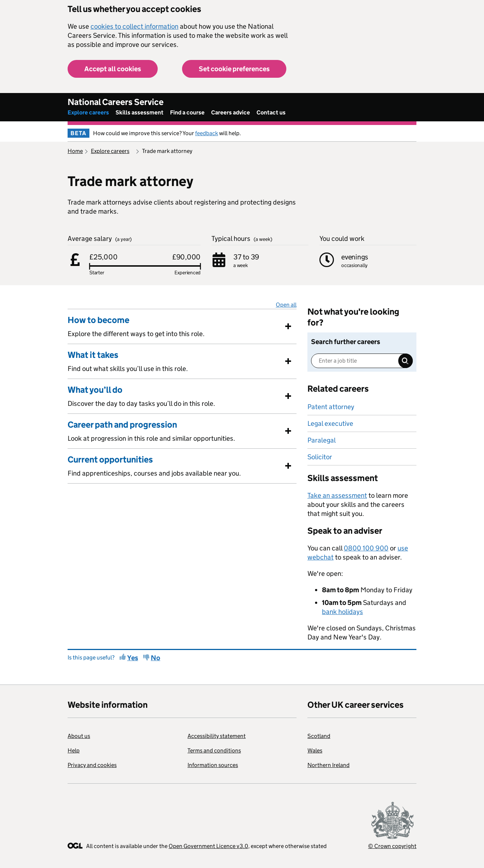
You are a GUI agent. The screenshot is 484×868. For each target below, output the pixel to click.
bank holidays (342, 612)
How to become (98, 320)
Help (74, 750)
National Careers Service (116, 102)
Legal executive (330, 423)
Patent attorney (331, 407)
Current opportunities (110, 460)
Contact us (271, 112)
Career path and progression (122, 425)
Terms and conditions (214, 750)
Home (75, 151)
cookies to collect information (134, 26)
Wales (315, 750)
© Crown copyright (392, 846)
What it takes (93, 355)
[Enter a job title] (362, 361)
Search (406, 361)
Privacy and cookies (92, 765)
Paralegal (322, 440)
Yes (133, 658)
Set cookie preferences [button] (234, 69)
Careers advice (231, 112)
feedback (207, 133)
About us (79, 736)
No (156, 658)
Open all (286, 305)
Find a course (187, 112)
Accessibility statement (217, 736)
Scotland (319, 736)
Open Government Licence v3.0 (208, 846)
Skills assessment (140, 112)
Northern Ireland (328, 765)
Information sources (213, 765)
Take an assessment (337, 495)
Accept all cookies (113, 69)
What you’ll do (95, 390)
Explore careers (88, 112)
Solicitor (320, 457)
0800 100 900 (366, 548)
